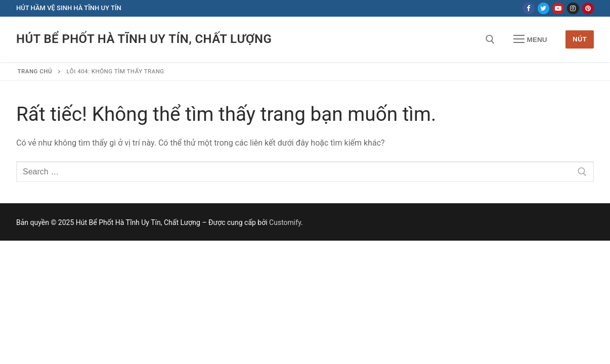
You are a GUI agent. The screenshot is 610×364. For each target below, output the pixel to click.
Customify (285, 222)
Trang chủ (35, 71)
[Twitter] (543, 8)
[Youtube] (558, 8)
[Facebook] (528, 8)
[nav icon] (530, 39)
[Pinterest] (588, 8)
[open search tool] (490, 39)
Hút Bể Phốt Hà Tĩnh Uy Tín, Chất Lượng (144, 39)
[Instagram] (573, 8)
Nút (580, 39)
